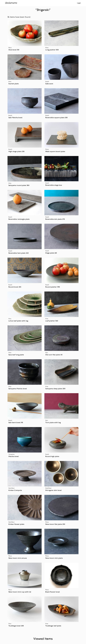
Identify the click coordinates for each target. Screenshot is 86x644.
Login (79, 3)
